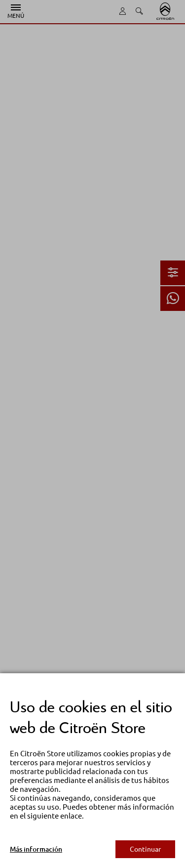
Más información (36, 849)
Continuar (145, 849)
